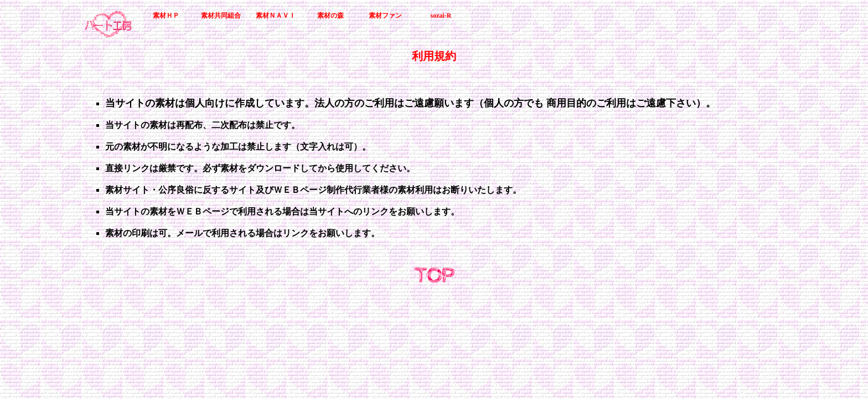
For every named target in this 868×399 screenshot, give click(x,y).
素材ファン (385, 16)
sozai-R (441, 16)
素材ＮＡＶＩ (276, 16)
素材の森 (330, 16)
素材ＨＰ (166, 16)
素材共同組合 (221, 16)
